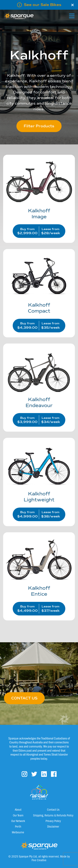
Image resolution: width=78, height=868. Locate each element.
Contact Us (53, 809)
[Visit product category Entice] (39, 574)
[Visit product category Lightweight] (39, 480)
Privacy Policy (53, 821)
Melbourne (18, 832)
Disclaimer (53, 826)
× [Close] (72, 5)
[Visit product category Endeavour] (39, 386)
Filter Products (39, 126)
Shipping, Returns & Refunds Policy (53, 815)
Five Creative (39, 860)
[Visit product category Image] (39, 197)
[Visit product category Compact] (39, 291)
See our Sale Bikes (43, 5)
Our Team (18, 815)
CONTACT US (24, 698)
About (18, 809)
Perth (18, 826)
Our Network (18, 821)
